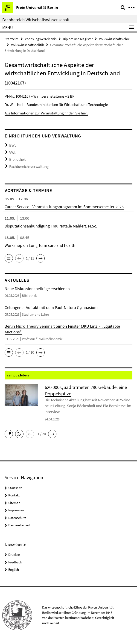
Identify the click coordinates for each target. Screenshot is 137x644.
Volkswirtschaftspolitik (27, 45)
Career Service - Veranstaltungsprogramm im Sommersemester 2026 (64, 207)
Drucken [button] (14, 555)
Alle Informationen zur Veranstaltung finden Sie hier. (46, 113)
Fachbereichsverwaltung (29, 166)
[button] (9, 258)
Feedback (15, 562)
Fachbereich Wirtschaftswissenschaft (36, 20)
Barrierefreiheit (19, 525)
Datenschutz (17, 518)
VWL (13, 152)
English (14, 570)
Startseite (12, 39)
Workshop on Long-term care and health (40, 245)
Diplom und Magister (78, 39)
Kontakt (14, 495)
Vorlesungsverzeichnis (41, 39)
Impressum (16, 510)
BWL (13, 145)
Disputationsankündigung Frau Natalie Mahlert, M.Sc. (51, 226)
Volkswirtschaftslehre (114, 39)
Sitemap (14, 503)
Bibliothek (17, 159)
